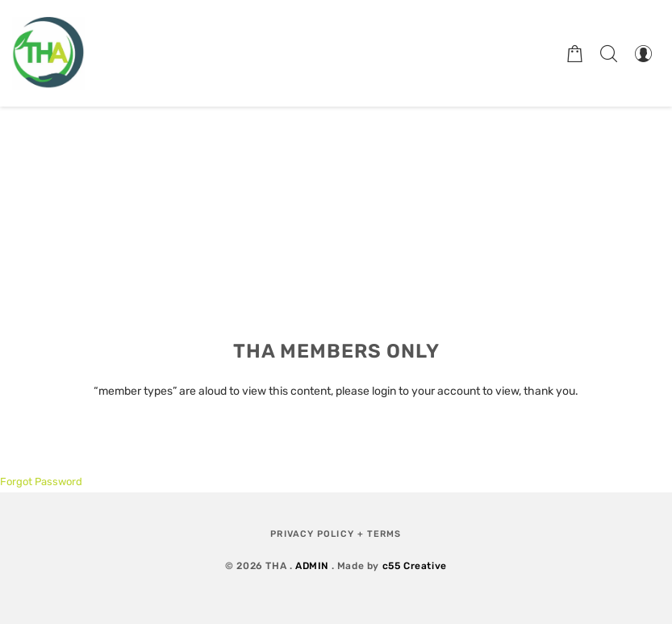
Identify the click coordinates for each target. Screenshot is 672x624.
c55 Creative (415, 566)
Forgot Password (41, 482)
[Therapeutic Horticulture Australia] (48, 53)
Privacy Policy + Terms (336, 534)
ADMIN (312, 566)
